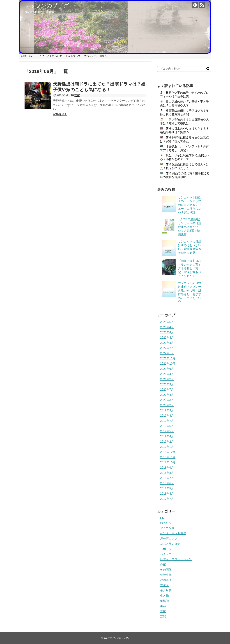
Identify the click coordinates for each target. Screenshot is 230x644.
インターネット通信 (173, 533)
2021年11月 (168, 358)
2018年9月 (167, 468)
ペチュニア (167, 554)
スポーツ (166, 549)
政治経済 (166, 580)
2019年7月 (167, 421)
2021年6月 (167, 369)
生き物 (164, 596)
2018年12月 (168, 452)
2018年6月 (167, 483)
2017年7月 (167, 499)
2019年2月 (167, 442)
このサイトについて (51, 56)
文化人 (164, 585)
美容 (163, 606)
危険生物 (166, 575)
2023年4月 (167, 332)
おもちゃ (166, 523)
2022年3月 (167, 343)
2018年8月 (167, 473)
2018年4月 (167, 494)
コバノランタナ (170, 544)
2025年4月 (167, 327)
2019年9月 (167, 410)
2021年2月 (167, 379)
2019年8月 (167, 416)
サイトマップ (73, 56)
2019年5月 (167, 431)
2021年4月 (167, 374)
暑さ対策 (166, 590)
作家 (163, 564)
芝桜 (163, 611)
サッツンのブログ (47, 5)
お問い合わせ (28, 56)
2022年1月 (167, 353)
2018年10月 (168, 462)
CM (162, 518)
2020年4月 (167, 395)
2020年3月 (167, 400)
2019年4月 (167, 436)
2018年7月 (167, 478)
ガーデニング (169, 538)
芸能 (77, 95)
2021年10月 (168, 364)
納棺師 (164, 601)
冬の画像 (166, 570)
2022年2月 (167, 348)
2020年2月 (167, 405)
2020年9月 (167, 384)
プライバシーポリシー (97, 56)
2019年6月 (167, 426)
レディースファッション (176, 559)
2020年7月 (167, 390)
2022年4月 (167, 338)
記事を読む (60, 114)
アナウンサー (169, 528)
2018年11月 (168, 457)
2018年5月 (167, 488)
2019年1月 (167, 447)
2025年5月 (167, 322)
